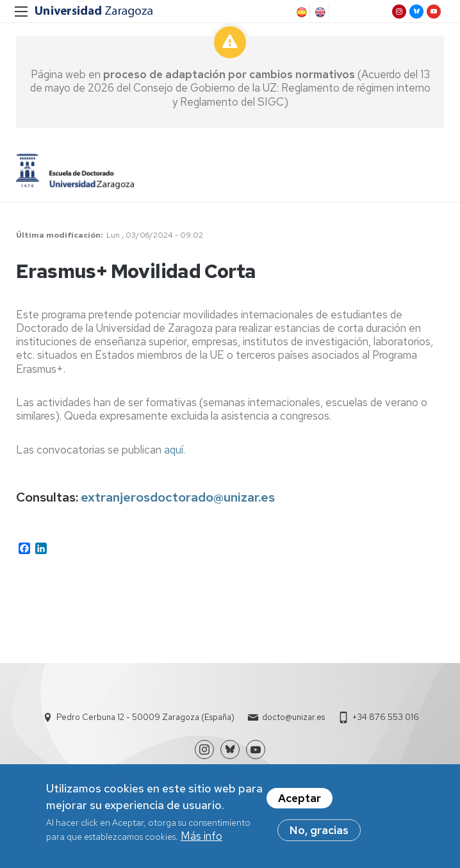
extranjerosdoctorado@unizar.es (178, 497)
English (319, 12)
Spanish (300, 12)
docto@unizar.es (293, 717)
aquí (174, 450)
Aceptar (300, 802)
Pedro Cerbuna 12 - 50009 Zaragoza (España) (145, 717)
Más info (201, 840)
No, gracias (319, 834)
